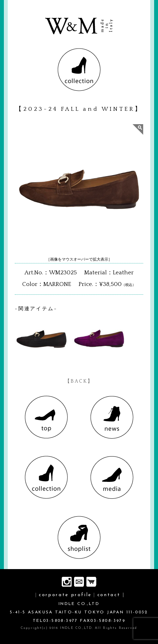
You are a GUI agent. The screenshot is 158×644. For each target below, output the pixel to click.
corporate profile (65, 595)
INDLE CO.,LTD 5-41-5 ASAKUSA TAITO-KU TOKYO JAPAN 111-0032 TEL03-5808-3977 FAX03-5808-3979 (79, 612)
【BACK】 (79, 381)
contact (109, 595)
